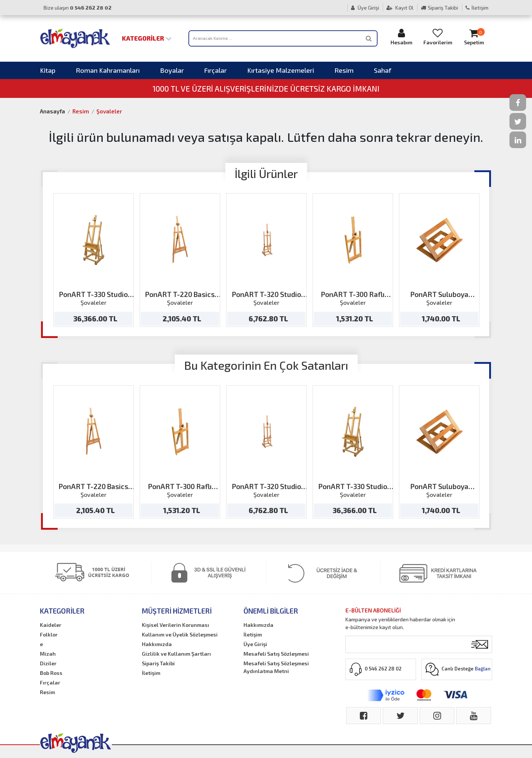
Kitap (48, 70)
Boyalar (172, 70)
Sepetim (474, 37)
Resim (344, 70)
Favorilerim (438, 37)
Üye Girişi (365, 8)
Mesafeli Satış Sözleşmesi (276, 654)
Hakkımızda (157, 644)
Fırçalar (216, 70)
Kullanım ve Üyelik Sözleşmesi (180, 634)
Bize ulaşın (78, 8)
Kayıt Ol (400, 8)
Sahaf (383, 70)
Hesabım (402, 37)
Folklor (49, 634)
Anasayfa (52, 111)
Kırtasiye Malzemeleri (281, 70)
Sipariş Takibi (439, 8)
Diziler (48, 663)
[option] (93, 260)
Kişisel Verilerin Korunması (175, 625)
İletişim (477, 8)
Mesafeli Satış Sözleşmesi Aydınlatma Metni (276, 667)
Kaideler (51, 625)
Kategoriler (147, 38)
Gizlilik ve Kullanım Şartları (176, 654)
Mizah (48, 654)
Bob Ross (51, 673)
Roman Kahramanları (108, 70)
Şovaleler (109, 111)
